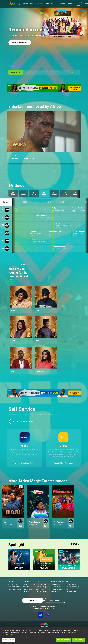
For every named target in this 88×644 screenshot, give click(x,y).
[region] (44, 636)
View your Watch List (14, 587)
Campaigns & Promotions (72, 587)
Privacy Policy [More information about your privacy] (9, 634)
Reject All (79, 640)
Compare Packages (42, 587)
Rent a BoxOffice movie (15, 589)
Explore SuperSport (28, 589)
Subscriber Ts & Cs (70, 584)
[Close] (85, 630)
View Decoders (40, 589)
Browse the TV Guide (29, 584)
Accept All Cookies (63, 640)
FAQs (67, 589)
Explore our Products (42, 584)
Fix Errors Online (56, 587)
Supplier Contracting (71, 592)
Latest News (27, 592)
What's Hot (26, 587)
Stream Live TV (13, 584)
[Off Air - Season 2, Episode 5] (61, 210)
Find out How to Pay (57, 589)
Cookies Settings (8, 640)
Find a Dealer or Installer (43, 592)
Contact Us (54, 592)
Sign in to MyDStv (56, 584)
